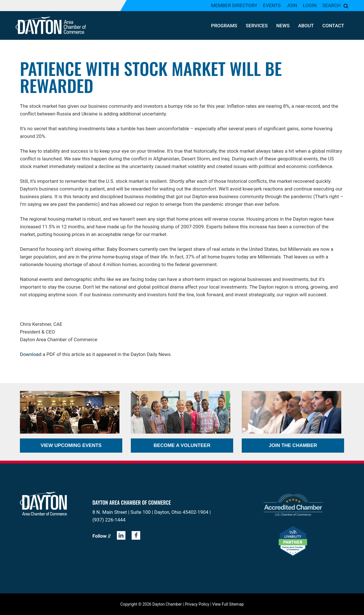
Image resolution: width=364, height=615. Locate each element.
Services (257, 26)
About (306, 26)
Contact (333, 26)
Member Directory (234, 5)
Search (331, 5)
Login (310, 5)
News (283, 26)
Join (292, 5)
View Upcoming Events (71, 445)
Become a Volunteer (182, 445)
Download (31, 354)
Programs (224, 26)
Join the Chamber (293, 445)
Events (272, 5)
